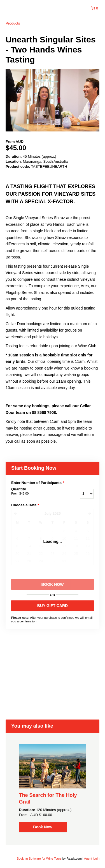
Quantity (36, 491)
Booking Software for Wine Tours (40, 859)
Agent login (92, 859)
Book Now (43, 827)
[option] (53, 788)
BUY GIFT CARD (53, 606)
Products (13, 23)
